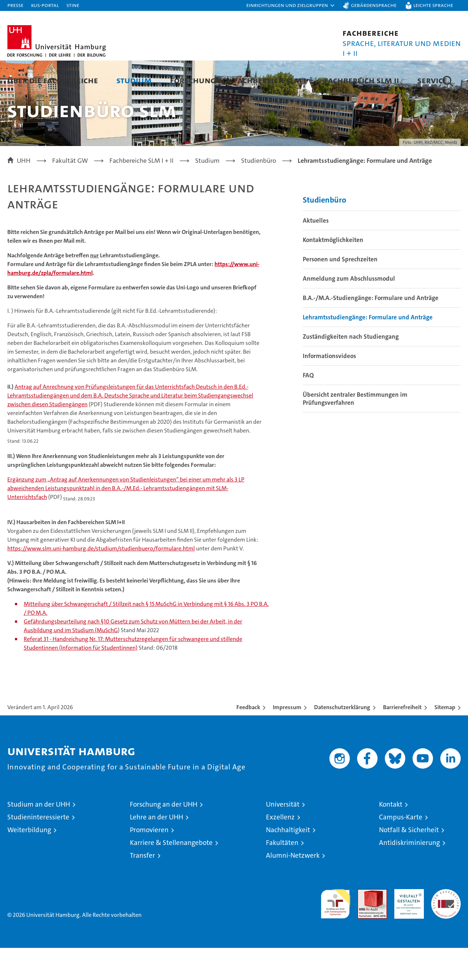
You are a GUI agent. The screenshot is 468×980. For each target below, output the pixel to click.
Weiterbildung (29, 862)
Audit (364, 925)
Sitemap (445, 739)
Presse (15, 5)
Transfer (142, 887)
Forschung (193, 80)
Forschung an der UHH (164, 836)
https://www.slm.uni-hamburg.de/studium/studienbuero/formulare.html (101, 581)
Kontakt (391, 836)
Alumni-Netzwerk (293, 887)
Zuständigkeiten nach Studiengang (351, 369)
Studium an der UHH (39, 836)
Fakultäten (282, 875)
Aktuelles (316, 253)
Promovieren (149, 862)
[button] (291, 5)
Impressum (287, 739)
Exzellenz (280, 849)
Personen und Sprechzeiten (340, 291)
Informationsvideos (329, 388)
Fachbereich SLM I (270, 80)
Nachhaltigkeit (288, 862)
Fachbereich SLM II (362, 80)
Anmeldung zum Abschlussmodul (349, 311)
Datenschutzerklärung (342, 739)
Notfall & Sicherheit (409, 862)
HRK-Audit (407, 925)
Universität (283, 836)
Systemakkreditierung (446, 925)
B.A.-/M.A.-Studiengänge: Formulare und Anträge (371, 330)
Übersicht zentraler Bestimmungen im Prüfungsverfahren (355, 431)
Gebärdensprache (374, 5)
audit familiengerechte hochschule (335, 933)
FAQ (308, 407)
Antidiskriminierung (409, 875)
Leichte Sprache (433, 5)
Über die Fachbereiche (53, 80)
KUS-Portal (45, 5)
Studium (134, 80)
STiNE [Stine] (73, 5)
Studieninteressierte (38, 849)
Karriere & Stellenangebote (171, 875)
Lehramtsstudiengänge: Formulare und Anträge (368, 349)
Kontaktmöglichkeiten (333, 272)
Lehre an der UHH (156, 849)
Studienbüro (324, 232)
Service (432, 80)
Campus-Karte (401, 849)
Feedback (248, 739)
